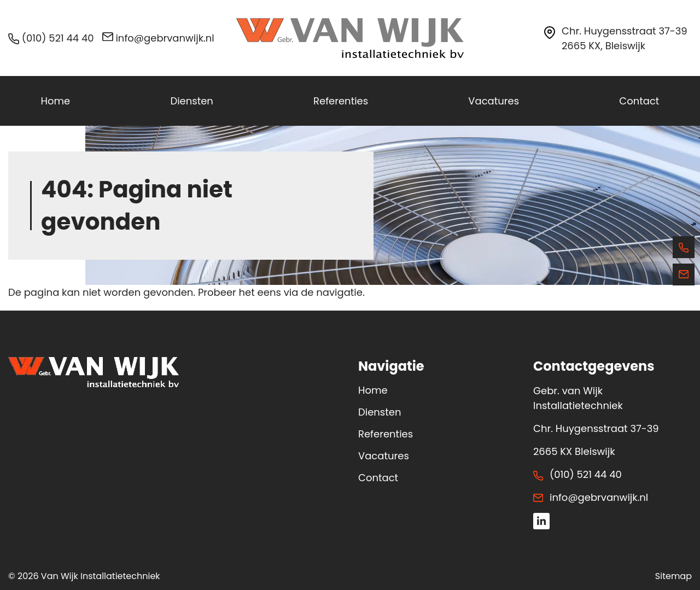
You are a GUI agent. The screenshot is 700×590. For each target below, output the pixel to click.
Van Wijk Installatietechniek (101, 576)
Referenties (386, 434)
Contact (378, 478)
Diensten (380, 412)
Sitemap (673, 576)
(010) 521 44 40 (51, 38)
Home (373, 390)
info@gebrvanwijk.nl (158, 38)
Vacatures (384, 456)
